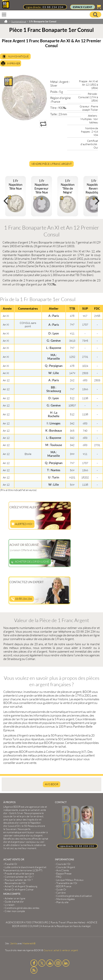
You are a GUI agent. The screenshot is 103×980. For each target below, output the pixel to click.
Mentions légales (65, 899)
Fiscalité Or (11, 864)
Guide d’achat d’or (14, 902)
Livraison (10, 905)
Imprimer (13, 63)
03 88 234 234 (53, 7)
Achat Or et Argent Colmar (19, 889)
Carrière (61, 893)
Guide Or (61, 889)
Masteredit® (29, 943)
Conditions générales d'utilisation (74, 896)
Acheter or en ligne (15, 898)
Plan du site (62, 902)
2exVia (14, 943)
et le (23, 816)
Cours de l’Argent (66, 867)
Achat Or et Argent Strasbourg (21, 886)
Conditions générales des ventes (22, 908)
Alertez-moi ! (22, 524)
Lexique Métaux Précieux (70, 880)
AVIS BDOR (52, 784)
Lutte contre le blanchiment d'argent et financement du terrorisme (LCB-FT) (25, 869)
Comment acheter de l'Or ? (19, 877)
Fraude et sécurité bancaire (19, 874)
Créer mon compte (15, 911)
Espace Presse (64, 874)
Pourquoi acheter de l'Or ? (19, 880)
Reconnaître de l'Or (15, 883)
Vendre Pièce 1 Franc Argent (51, 164)
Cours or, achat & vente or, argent (61, 950)
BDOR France (64, 886)
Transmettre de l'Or (67, 883)
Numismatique (18, 56)
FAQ (59, 877)
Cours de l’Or (63, 864)
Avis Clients (63, 870)
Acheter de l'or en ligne (30, 561)
